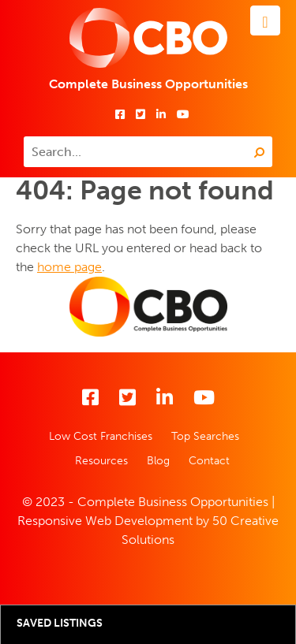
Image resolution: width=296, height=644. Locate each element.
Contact (209, 461)
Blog (158, 461)
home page (69, 267)
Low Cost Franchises (101, 436)
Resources (101, 461)
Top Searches (205, 436)
